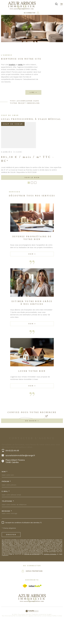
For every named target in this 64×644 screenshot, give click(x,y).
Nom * (5, 494)
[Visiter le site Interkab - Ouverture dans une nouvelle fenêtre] (35, 608)
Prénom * (6, 503)
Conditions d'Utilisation (50, 576)
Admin (36, 638)
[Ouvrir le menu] (62, 4)
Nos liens (42, 638)
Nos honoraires (7, 638)
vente (20, 68)
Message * (7, 533)
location (12, 68)
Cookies (60, 638)
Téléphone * (8, 523)
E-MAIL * (6, 513)
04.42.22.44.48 (12, 472)
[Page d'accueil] (22, 6)
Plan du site (17, 638)
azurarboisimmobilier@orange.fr (20, 477)
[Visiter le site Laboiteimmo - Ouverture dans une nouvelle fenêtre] (32, 633)
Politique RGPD (51, 638)
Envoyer (11, 556)
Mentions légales (27, 638)
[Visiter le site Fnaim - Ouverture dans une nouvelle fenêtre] (25, 608)
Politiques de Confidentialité (32, 576)
